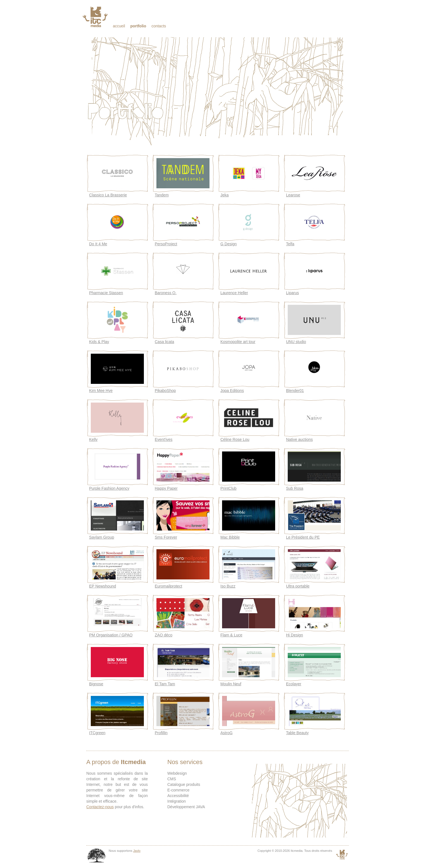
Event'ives (164, 439)
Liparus (292, 293)
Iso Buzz (228, 586)
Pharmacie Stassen (106, 293)
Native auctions (299, 439)
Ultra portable (298, 586)
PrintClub (228, 488)
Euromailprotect (168, 586)
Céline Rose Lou (235, 439)
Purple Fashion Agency (109, 488)
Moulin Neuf (231, 684)
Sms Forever (166, 537)
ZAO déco (164, 635)
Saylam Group (102, 537)
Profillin (161, 733)
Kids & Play (99, 342)
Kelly (93, 439)
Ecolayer (294, 684)
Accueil (119, 26)
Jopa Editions (232, 391)
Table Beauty (297, 733)
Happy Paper (166, 488)
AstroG (227, 733)
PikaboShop (165, 391)
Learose (293, 195)
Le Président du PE (303, 537)
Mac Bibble (230, 537)
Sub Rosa (295, 488)
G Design (228, 244)
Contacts (159, 26)
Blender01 (295, 391)
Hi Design (295, 635)
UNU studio (296, 342)
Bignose (96, 684)
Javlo (137, 851)
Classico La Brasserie (108, 195)
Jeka (225, 195)
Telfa (290, 244)
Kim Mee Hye (101, 391)
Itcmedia (96, 17)
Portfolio (138, 26)
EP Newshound (103, 586)
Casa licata (164, 342)
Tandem (162, 195)
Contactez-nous (100, 807)
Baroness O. (166, 293)
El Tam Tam (165, 684)
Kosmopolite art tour (238, 342)
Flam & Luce (231, 635)
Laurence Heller (234, 293)
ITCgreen (97, 733)
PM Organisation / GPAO (111, 635)
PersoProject (166, 244)
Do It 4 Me (98, 244)
